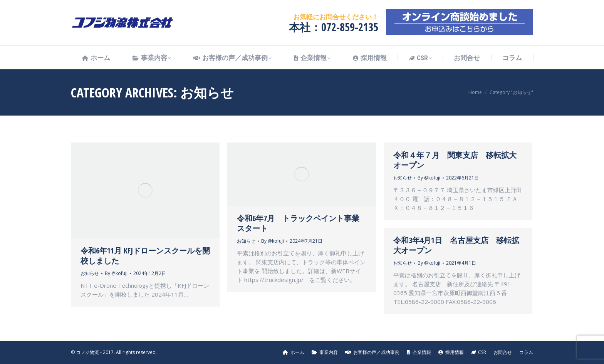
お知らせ (90, 273)
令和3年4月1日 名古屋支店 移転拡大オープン (456, 245)
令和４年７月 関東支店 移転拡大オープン (455, 160)
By (116, 273)
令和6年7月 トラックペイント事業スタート (298, 223)
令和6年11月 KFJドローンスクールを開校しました (145, 256)
